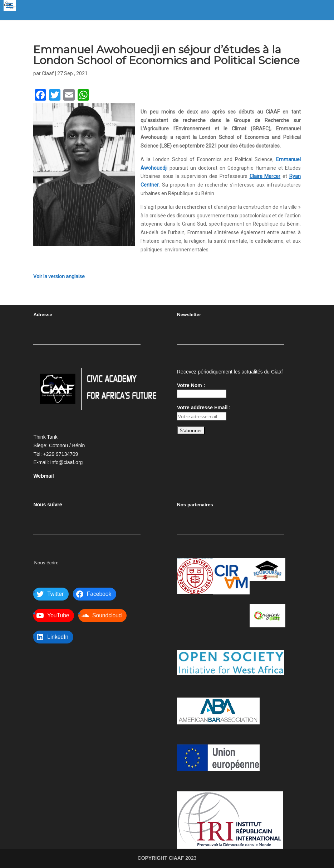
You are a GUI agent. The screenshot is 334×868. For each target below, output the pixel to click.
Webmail (43, 476)
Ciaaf (48, 73)
